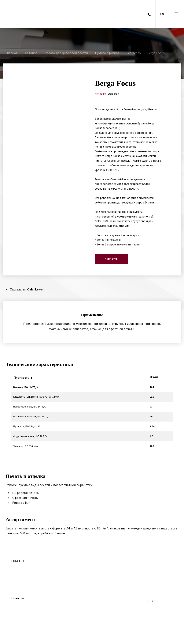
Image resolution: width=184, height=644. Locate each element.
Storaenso (113, 94)
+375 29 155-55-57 (158, 578)
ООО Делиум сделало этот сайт (29, 609)
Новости (18, 598)
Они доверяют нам (22, 615)
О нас (14, 583)
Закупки (16, 577)
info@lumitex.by (157, 591)
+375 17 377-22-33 (158, 567)
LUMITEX (18, 561)
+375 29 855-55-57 (158, 583)
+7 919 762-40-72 (158, 572)
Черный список (20, 588)
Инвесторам (18, 593)
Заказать (111, 259)
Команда (16, 567)
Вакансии (17, 572)
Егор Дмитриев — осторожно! (28, 604)
